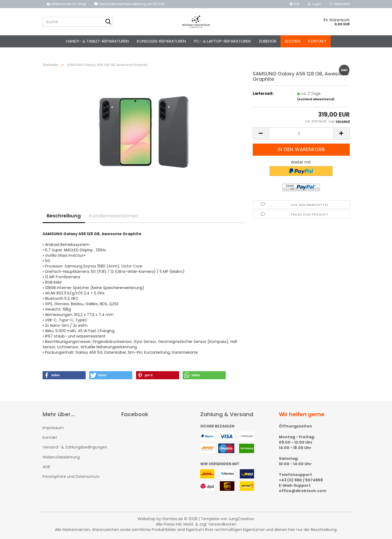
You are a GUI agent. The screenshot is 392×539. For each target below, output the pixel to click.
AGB (46, 467)
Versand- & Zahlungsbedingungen (75, 447)
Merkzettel (339, 4)
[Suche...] (108, 22)
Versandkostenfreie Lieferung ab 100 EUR (129, 4)
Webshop (147, 519)
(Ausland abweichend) (316, 99)
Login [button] (314, 4)
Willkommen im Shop (66, 4)
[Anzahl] (301, 133)
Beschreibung (64, 216)
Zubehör (268, 41)
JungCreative (241, 519)
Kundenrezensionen (114, 216)
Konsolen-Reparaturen (161, 41)
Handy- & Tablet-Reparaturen (97, 41)
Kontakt (317, 41)
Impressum (53, 428)
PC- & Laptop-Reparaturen (222, 41)
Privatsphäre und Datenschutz (71, 477)
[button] (295, 4)
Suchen (292, 41)
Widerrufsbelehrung (61, 457)
